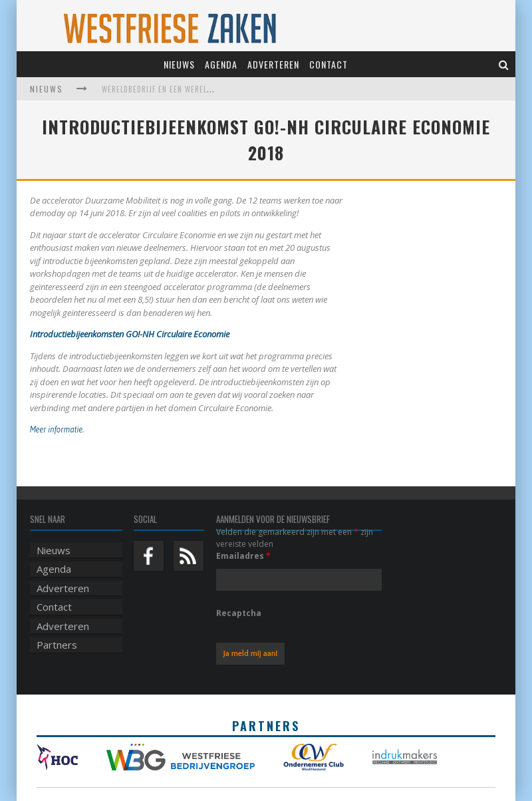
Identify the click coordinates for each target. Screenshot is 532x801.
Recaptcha (239, 613)
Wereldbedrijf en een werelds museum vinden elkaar (203, 89)
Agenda (221, 64)
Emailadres (243, 556)
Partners (57, 645)
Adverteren (273, 64)
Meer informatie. (59, 429)
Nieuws (179, 64)
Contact (329, 64)
